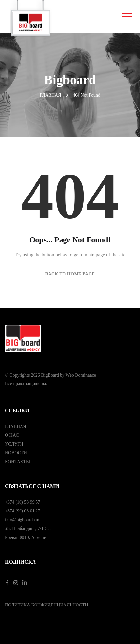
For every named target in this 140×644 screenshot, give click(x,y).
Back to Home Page (70, 274)
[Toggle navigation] (127, 16)
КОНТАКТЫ (17, 462)
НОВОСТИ (16, 453)
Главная (50, 95)
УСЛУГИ (14, 444)
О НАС (12, 435)
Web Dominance (81, 375)
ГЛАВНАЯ (16, 426)
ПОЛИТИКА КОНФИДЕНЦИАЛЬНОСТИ (47, 605)
